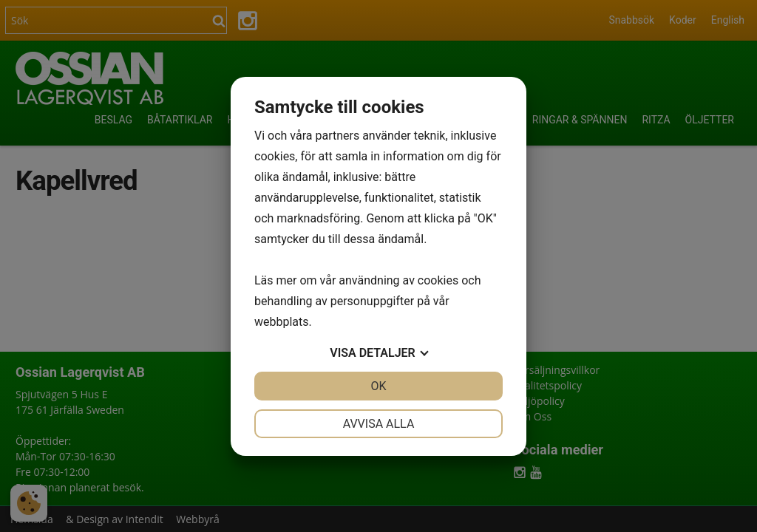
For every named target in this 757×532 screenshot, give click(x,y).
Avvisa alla (379, 424)
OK (378, 386)
